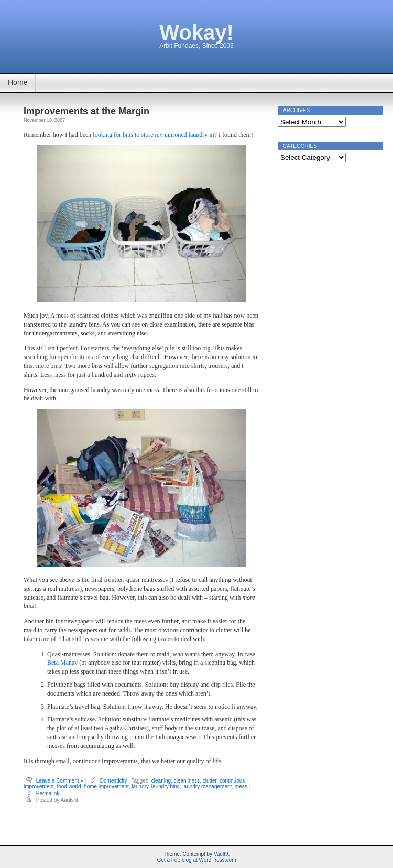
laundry (140, 786)
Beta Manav (62, 663)
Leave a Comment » (60, 781)
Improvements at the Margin (86, 111)
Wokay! (196, 32)
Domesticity (114, 781)
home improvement (106, 786)
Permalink (48, 793)
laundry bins (166, 786)
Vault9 (221, 854)
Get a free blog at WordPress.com (197, 860)
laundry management (207, 786)
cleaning (161, 781)
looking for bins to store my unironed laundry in (153, 135)
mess (241, 786)
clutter (210, 781)
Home (18, 82)
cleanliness (187, 781)
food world (69, 786)
